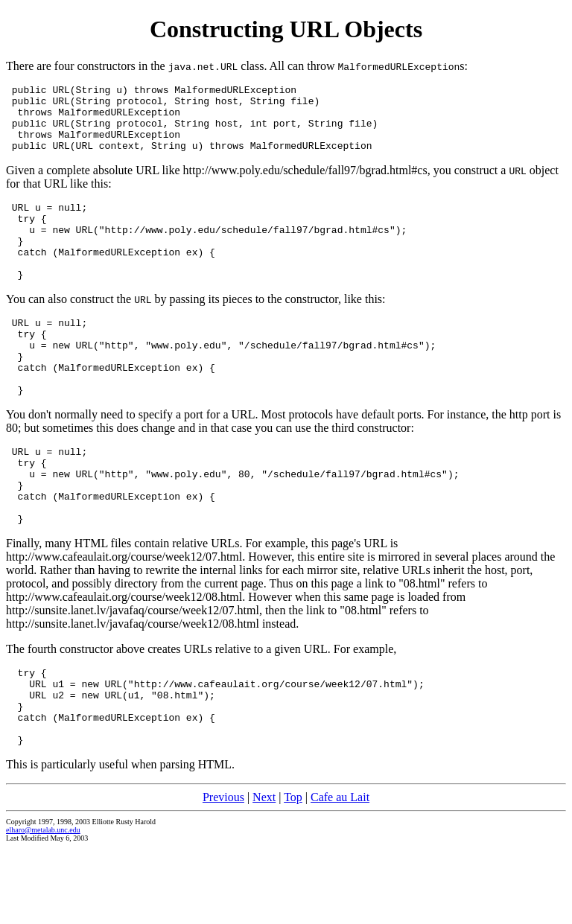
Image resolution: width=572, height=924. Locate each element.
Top (293, 873)
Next (264, 873)
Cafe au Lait (340, 873)
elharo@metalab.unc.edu (43, 906)
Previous (223, 873)
